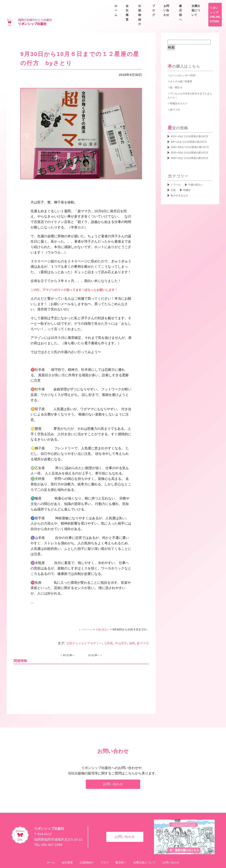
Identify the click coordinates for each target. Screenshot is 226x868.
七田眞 (104, 632)
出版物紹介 (171, 13)
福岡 (130, 632)
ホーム (131, 13)
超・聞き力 (177, 76)
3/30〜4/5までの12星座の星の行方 (191, 145)
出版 (174, 202)
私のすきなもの (181, 208)
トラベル (177, 196)
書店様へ (184, 5)
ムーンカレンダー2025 (185, 64)
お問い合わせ (212, 13)
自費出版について (209, 5)
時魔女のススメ (180, 93)
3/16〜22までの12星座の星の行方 (191, 166)
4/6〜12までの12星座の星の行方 (192, 137)
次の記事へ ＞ (95, 644)
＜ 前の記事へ (67, 644)
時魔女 (189, 202)
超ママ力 (142, 632)
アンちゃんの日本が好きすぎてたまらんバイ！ (190, 84)
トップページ (82, 618)
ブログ (191, 13)
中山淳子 (118, 632)
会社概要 (150, 13)
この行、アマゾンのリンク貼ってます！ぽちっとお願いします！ (79, 278)
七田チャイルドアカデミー (78, 632)
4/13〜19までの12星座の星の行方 (191, 128)
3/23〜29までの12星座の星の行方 (191, 156)
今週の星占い (101, 618)
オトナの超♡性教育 (183, 70)
